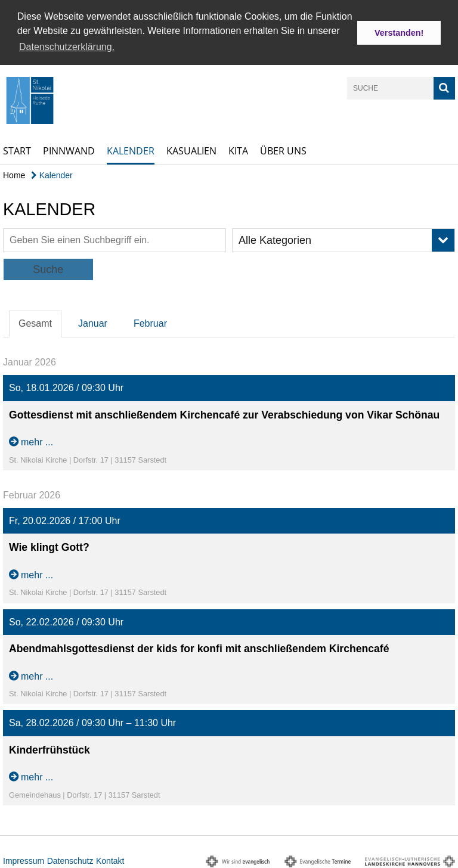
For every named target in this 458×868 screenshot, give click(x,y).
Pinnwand (69, 149)
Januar (93, 322)
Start (17, 149)
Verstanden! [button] (399, 33)
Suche (48, 268)
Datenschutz (70, 859)
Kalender (131, 149)
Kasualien (191, 149)
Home (14, 173)
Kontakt (110, 859)
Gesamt (35, 322)
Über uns (283, 149)
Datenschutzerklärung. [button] (67, 47)
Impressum (24, 859)
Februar (150, 322)
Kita (238, 149)
